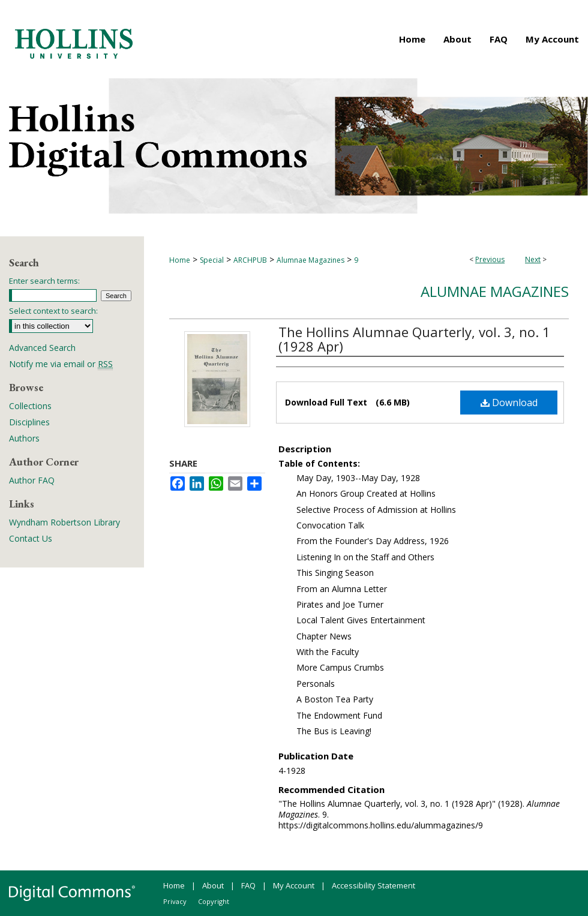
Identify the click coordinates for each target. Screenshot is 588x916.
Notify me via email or (61, 364)
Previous (490, 259)
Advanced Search (42, 348)
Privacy (175, 901)
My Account (294, 885)
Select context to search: (53, 311)
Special (212, 260)
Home (180, 260)
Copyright (214, 901)
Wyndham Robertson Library (64, 522)
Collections (30, 406)
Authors (24, 438)
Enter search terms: (44, 281)
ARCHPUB (250, 260)
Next (533, 259)
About (213, 885)
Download (509, 403)
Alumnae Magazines (310, 260)
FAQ (248, 885)
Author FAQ (32, 480)
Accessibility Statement (373, 885)
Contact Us (31, 538)
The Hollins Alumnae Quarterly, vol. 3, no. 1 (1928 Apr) (414, 339)
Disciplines (29, 422)
